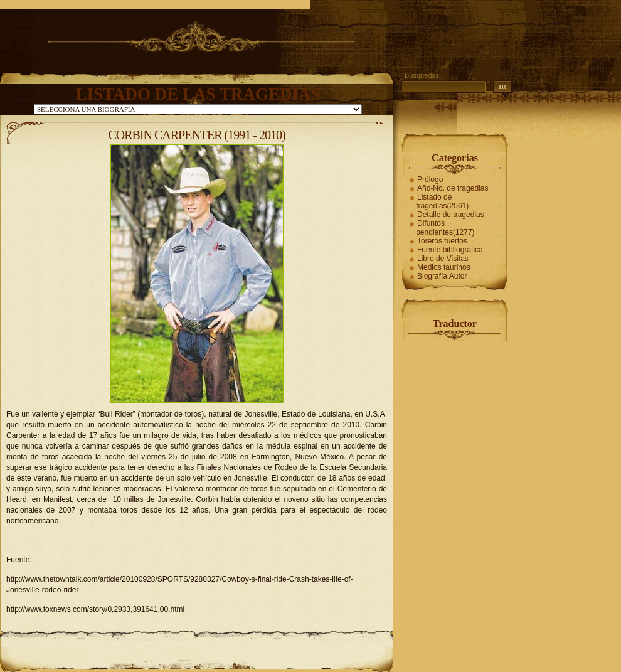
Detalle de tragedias (451, 215)
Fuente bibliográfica (450, 250)
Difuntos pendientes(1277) (445, 228)
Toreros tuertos (442, 241)
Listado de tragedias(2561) (442, 201)
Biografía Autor (442, 276)
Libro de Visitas (443, 259)
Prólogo (430, 179)
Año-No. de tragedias (453, 188)
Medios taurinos (444, 267)
